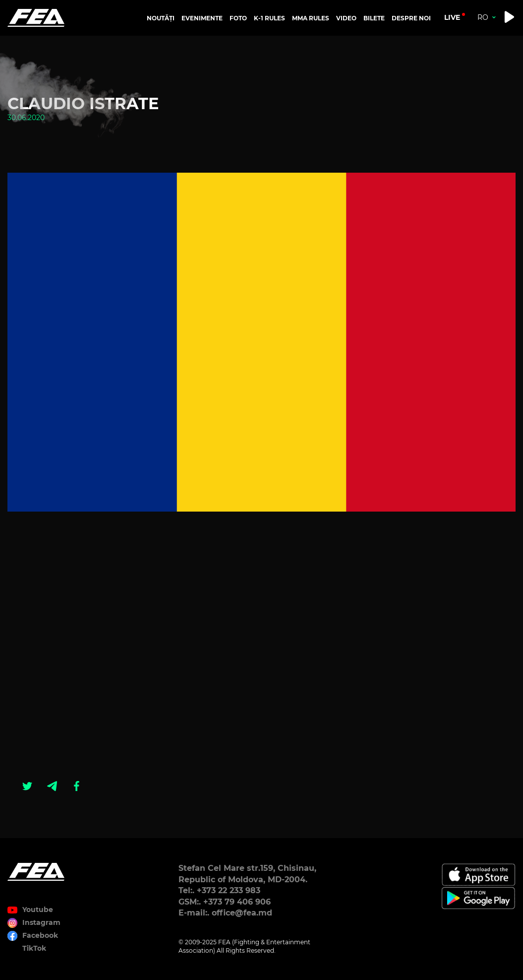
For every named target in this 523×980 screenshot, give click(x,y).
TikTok (34, 948)
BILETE (374, 18)
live (452, 17)
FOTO (238, 18)
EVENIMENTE (202, 18)
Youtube (38, 910)
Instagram (41, 922)
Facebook (40, 935)
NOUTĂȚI (161, 18)
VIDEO (346, 18)
